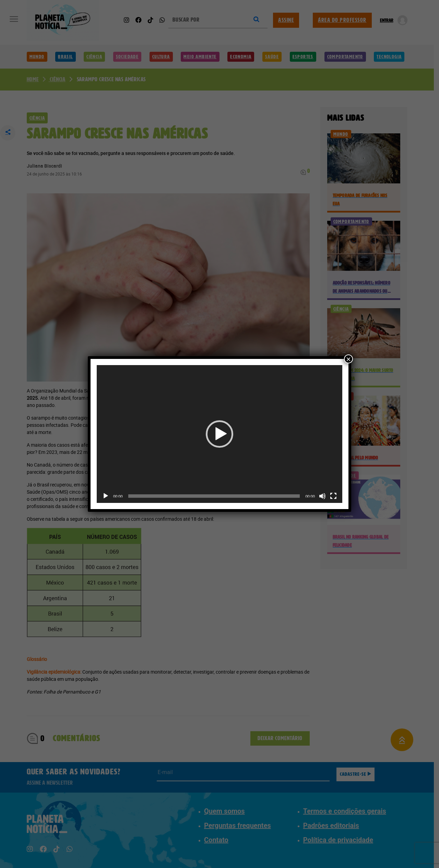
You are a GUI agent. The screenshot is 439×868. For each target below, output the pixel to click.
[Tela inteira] (333, 496)
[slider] (214, 496)
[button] (219, 434)
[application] (219, 434)
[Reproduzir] (106, 496)
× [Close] (348, 359)
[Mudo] (322, 496)
